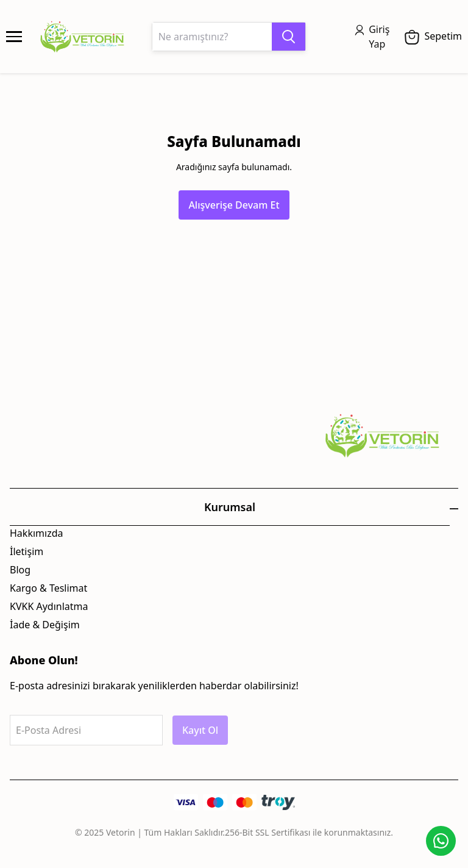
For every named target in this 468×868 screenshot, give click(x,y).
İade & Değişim (45, 625)
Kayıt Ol (200, 730)
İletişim (27, 551)
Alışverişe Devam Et (234, 205)
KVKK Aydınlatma (49, 606)
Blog (20, 570)
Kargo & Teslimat (48, 588)
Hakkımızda (36, 533)
